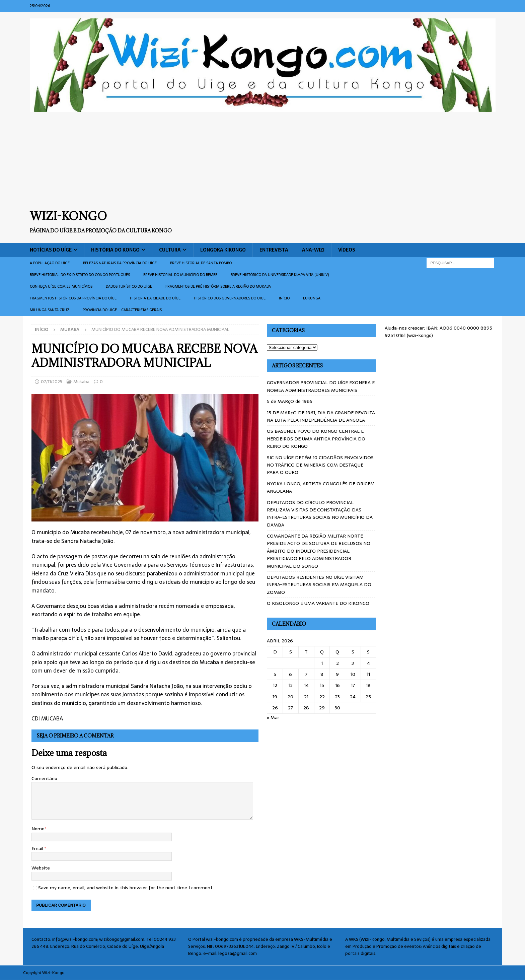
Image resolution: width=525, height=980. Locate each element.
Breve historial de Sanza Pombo (201, 263)
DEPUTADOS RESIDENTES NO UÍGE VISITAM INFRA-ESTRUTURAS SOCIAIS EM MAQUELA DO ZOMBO (319, 585)
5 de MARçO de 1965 (290, 401)
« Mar (273, 717)
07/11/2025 (52, 382)
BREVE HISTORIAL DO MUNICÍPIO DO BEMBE (180, 275)
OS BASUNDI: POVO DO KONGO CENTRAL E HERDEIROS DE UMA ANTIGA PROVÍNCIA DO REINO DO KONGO (316, 439)
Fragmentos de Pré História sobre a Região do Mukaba (218, 286)
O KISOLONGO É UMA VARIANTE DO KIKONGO (318, 603)
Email (38, 848)
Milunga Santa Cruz (50, 310)
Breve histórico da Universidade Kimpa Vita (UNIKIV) (280, 275)
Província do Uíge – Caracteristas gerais (122, 310)
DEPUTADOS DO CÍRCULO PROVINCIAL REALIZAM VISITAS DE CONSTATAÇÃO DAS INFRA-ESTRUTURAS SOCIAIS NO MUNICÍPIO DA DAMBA (320, 514)
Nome (38, 829)
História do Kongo (115, 250)
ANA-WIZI (313, 250)
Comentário (44, 778)
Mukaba (81, 382)
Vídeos (347, 250)
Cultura (170, 250)
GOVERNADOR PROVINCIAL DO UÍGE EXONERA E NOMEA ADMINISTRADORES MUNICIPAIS (321, 386)
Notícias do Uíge (51, 250)
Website (41, 868)
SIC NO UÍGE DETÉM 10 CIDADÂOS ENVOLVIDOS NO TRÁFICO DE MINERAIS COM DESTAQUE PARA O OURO (320, 465)
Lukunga (312, 298)
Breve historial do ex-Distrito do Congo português (80, 275)
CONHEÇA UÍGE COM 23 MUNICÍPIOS (61, 286)
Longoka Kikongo (223, 250)
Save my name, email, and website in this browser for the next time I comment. (126, 888)
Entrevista (274, 250)
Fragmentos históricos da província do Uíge (73, 298)
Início (284, 298)
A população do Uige (50, 263)
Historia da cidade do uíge (155, 298)
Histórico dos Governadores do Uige (230, 298)
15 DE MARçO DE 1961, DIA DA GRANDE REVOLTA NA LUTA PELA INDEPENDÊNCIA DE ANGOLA (321, 416)
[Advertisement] (262, 160)
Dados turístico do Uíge (129, 286)
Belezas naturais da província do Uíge (120, 263)
